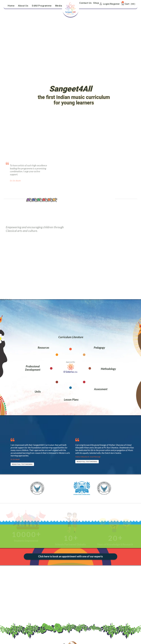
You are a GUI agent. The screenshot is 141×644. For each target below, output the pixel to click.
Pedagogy (99, 348)
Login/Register (110, 4)
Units (38, 392)
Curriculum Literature (71, 337)
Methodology (108, 369)
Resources (43, 348)
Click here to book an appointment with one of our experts (71, 557)
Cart (127, 4)
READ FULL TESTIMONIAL (22, 464)
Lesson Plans (71, 400)
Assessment (101, 389)
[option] (40, 451)
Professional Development (33, 368)
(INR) (133, 4)
